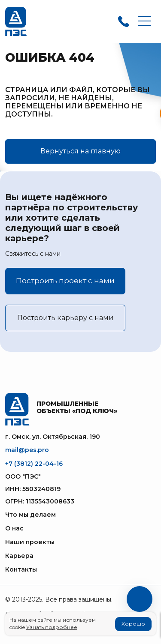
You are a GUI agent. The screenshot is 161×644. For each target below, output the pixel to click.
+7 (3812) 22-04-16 (34, 464)
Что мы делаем (30, 515)
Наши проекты (30, 542)
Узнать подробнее (52, 627)
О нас (14, 528)
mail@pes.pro (27, 450)
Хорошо (133, 624)
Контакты (21, 569)
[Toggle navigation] (144, 22)
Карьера (19, 556)
